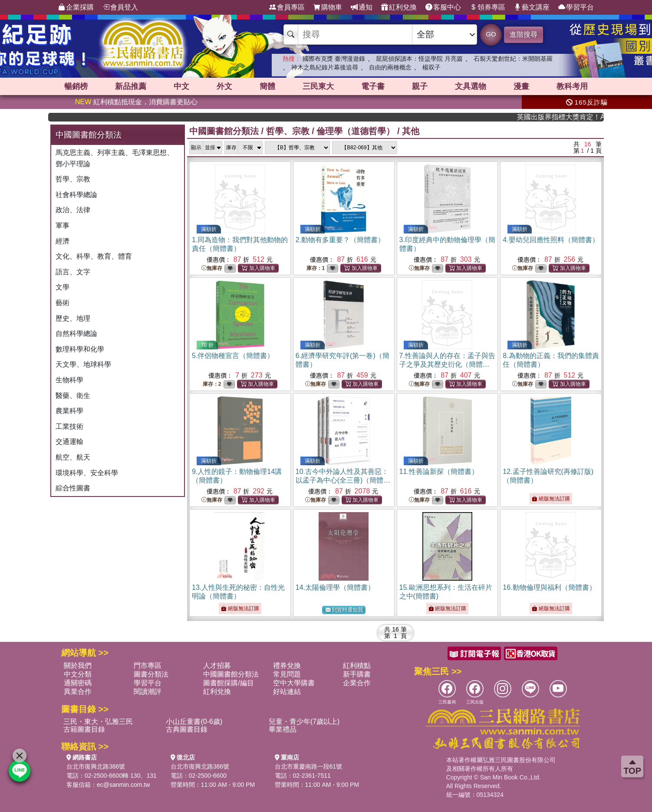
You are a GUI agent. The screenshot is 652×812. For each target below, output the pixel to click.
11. (439, 472)
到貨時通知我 (344, 610)
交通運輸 (69, 442)
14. (335, 587)
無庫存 (212, 268)
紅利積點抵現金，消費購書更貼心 (136, 102)
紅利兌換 (399, 7)
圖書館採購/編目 (228, 683)
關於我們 (78, 666)
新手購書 (357, 674)
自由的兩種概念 (390, 67)
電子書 (373, 86)
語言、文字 (73, 272)
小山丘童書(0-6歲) (194, 722)
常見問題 (287, 674)
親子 (420, 86)
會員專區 (287, 7)
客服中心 (443, 7)
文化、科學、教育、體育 (94, 256)
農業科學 (69, 411)
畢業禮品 (283, 729)
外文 (224, 86)
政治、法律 (73, 210)
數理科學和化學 (80, 349)
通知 (362, 7)
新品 (131, 86)
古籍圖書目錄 (84, 729)
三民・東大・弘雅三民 (98, 722)
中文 (181, 86)
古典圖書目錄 (187, 729)
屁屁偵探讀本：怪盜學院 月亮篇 (419, 59)
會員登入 (120, 7)
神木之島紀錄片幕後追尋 (325, 67)
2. (340, 240)
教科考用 (572, 86)
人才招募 (217, 666)
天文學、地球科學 (83, 364)
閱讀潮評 (148, 692)
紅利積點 (357, 666)
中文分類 (78, 674)
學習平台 (576, 7)
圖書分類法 (151, 674)
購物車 (328, 7)
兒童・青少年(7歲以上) (304, 722)
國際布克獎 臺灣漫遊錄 (334, 59)
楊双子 (431, 67)
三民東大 (318, 86)
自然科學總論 (76, 334)
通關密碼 (78, 683)
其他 (411, 131)
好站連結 (287, 692)
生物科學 (69, 380)
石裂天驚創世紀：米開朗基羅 (513, 59)
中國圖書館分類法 (224, 131)
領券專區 (487, 7)
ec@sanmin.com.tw (123, 785)
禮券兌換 (287, 666)
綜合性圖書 (73, 488)
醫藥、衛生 (73, 396)
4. (551, 240)
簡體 (267, 86)
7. (447, 364)
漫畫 (521, 86)
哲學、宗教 (73, 179)
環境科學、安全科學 (87, 473)
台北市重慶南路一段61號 (309, 766)
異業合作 (78, 692)
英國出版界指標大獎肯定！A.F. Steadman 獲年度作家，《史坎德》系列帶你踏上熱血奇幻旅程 (571, 117)
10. (343, 480)
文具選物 (471, 86)
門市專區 (148, 666)
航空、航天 (73, 457)
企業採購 (76, 7)
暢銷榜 (76, 86)
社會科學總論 (76, 195)
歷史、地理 (73, 318)
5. (233, 356)
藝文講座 (532, 7)
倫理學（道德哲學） (356, 131)
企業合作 (357, 683)
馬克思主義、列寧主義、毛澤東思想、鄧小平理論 (115, 158)
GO (491, 34)
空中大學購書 (294, 683)
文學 (63, 287)
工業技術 (69, 426)
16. (549, 587)
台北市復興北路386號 (96, 766)
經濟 (63, 241)
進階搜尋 (524, 35)
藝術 (63, 303)
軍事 (63, 225)
